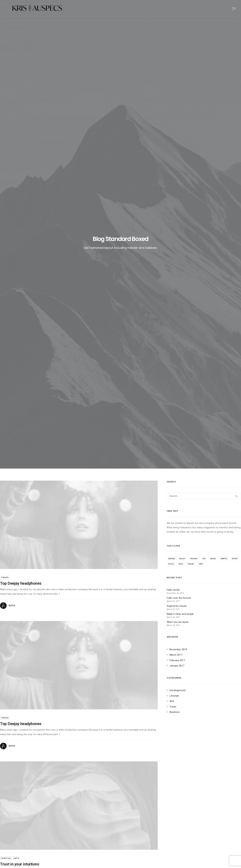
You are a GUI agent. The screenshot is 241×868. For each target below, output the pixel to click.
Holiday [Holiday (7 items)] (194, 159)
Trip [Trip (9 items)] (201, 164)
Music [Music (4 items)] (213, 159)
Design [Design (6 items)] (172, 159)
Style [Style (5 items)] (171, 164)
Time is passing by (137, 825)
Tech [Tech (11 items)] (181, 164)
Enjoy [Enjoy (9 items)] (182, 159)
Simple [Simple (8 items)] (224, 159)
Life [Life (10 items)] (204, 159)
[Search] (204, 96)
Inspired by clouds (86, 825)
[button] (79, 125)
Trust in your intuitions (139, 831)
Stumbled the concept (139, 809)
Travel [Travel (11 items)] (191, 164)
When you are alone (137, 815)
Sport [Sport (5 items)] (235, 159)
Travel (5, 177)
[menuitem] (233, 9)
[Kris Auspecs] (31, 9)
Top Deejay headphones (21, 183)
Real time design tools (139, 820)
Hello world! (83, 809)
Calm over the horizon (89, 817)
